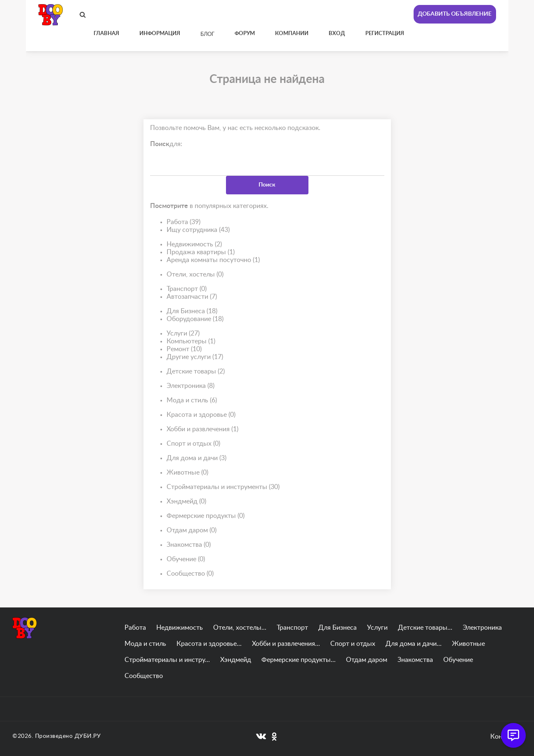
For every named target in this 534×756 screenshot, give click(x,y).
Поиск (267, 185)
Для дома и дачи (196, 458)
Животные (187, 473)
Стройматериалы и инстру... (167, 660)
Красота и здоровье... (209, 644)
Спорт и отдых (193, 444)
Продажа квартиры (201, 252)
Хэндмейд (186, 502)
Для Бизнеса (192, 311)
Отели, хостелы (195, 275)
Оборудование (195, 319)
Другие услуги (195, 357)
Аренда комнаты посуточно (213, 260)
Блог (207, 34)
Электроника (191, 386)
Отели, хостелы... (240, 628)
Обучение (186, 559)
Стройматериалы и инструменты (223, 487)
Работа (183, 222)
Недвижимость (194, 245)
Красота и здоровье (201, 415)
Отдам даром (192, 530)
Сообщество (190, 574)
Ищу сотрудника (198, 230)
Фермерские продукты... (299, 660)
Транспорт (187, 289)
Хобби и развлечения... (286, 644)
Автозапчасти (192, 297)
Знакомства (189, 545)
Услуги (183, 334)
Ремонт (184, 349)
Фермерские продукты (206, 516)
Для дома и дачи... (414, 644)
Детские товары (196, 372)
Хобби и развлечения (202, 429)
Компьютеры (191, 341)
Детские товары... (425, 628)
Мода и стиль (192, 400)
